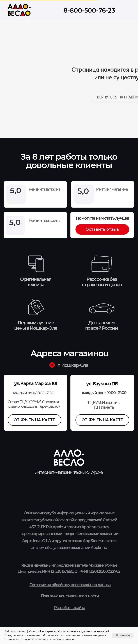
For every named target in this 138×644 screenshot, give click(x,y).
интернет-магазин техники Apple (69, 472)
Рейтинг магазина (45, 220)
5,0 (15, 222)
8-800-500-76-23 (89, 10)
